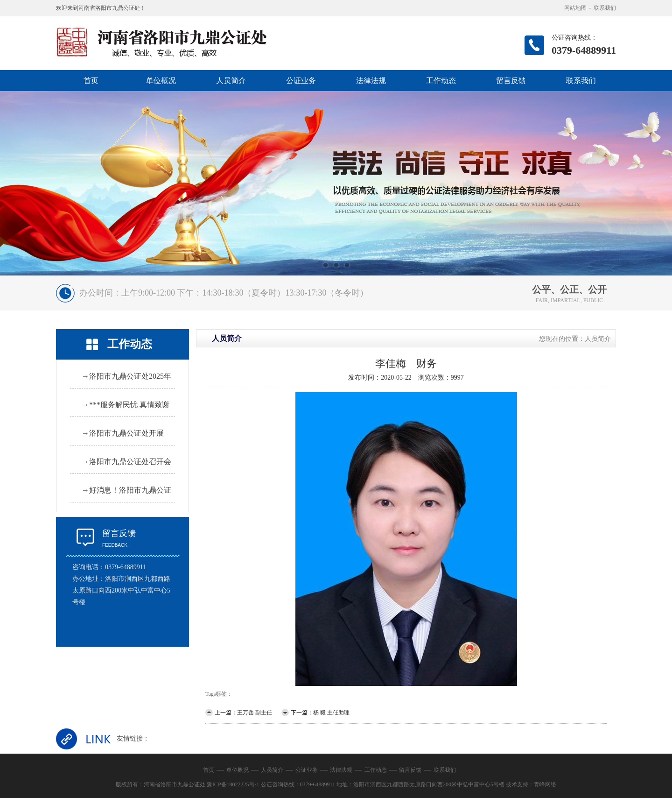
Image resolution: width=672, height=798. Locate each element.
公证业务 (301, 81)
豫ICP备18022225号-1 (233, 784)
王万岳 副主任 (255, 713)
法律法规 (371, 81)
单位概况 (161, 81)
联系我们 (605, 8)
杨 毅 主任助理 (331, 713)
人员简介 (231, 81)
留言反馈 (511, 81)
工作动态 (441, 81)
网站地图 (575, 8)
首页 (91, 81)
